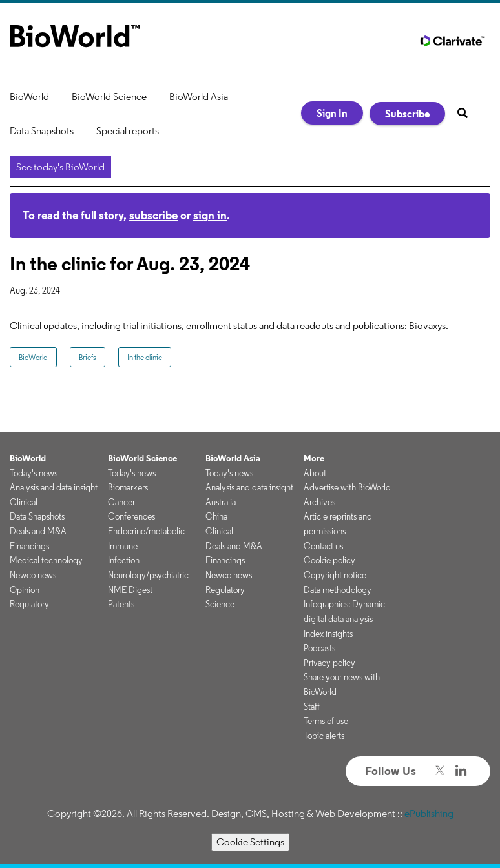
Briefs (88, 357)
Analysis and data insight (54, 487)
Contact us (323, 546)
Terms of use (326, 721)
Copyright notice (335, 575)
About (315, 473)
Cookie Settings (250, 842)
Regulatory (29, 604)
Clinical (24, 502)
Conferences (131, 516)
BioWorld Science (109, 96)
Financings (29, 546)
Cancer (121, 502)
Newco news (33, 575)
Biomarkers (128, 487)
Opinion (25, 590)
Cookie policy (329, 560)
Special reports (128, 131)
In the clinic (145, 357)
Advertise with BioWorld (347, 487)
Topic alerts (324, 736)
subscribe (153, 215)
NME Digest (130, 590)
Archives (319, 502)
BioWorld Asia (199, 96)
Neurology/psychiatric (148, 575)
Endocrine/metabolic (146, 531)
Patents (121, 604)
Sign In (332, 113)
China (216, 516)
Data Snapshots (42, 131)
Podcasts (319, 648)
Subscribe (407, 114)
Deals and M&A (38, 531)
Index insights (328, 634)
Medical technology (46, 560)
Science (220, 604)
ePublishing (429, 813)
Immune (123, 546)
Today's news (34, 473)
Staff (312, 707)
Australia (221, 502)
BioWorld (29, 96)
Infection (124, 560)
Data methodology (338, 590)
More (314, 458)
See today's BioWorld (60, 167)
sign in (210, 215)
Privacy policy (329, 663)
